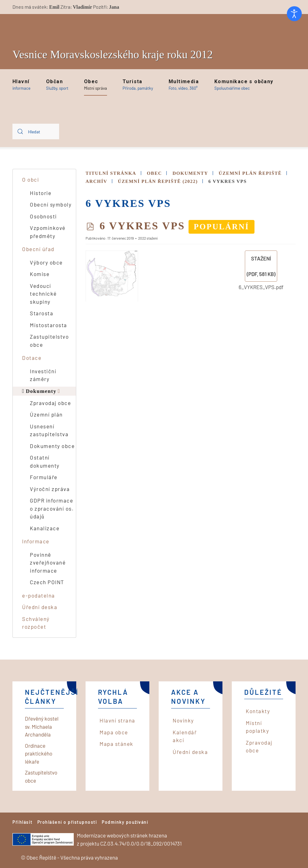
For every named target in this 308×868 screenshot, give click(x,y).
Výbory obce (46, 262)
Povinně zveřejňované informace (48, 563)
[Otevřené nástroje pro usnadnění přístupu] (294, 14)
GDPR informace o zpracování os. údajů (52, 508)
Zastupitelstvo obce (49, 341)
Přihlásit (23, 822)
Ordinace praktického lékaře (39, 754)
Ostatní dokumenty (45, 461)
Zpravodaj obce (50, 403)
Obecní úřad (38, 249)
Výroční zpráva (50, 489)
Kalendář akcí (185, 736)
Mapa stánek (117, 744)
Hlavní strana (117, 720)
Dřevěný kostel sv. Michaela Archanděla (42, 726)
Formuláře (44, 477)
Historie (41, 193)
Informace (36, 541)
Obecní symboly (51, 204)
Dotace (32, 358)
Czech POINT (47, 582)
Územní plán (46, 414)
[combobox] (36, 131)
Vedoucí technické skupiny (43, 294)
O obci (30, 179)
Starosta (42, 313)
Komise (40, 274)
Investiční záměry (43, 375)
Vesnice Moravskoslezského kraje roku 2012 (113, 55)
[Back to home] (53, 29)
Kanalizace (45, 528)
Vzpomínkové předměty (48, 232)
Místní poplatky (257, 727)
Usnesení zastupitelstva (49, 430)
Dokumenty (41, 391)
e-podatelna (39, 595)
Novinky (183, 720)
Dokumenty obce (52, 446)
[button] (21, 85)
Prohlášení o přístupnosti (67, 822)
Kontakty (258, 711)
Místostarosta (49, 325)
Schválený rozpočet (36, 623)
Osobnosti (43, 216)
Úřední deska (40, 607)
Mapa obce (114, 732)
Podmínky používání (125, 822)
